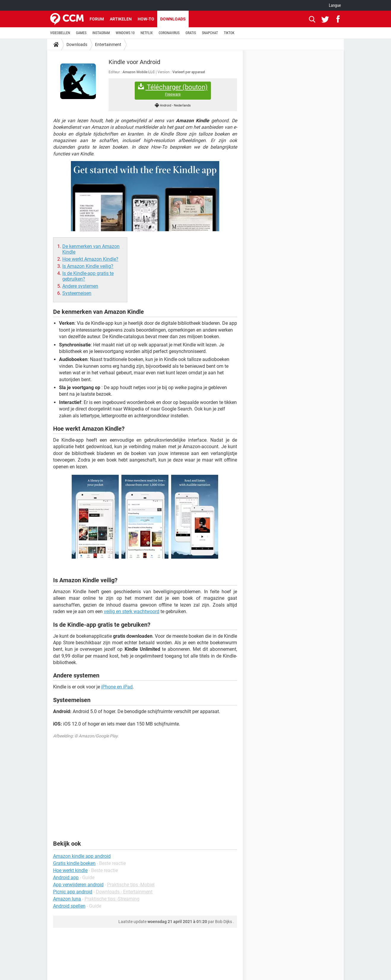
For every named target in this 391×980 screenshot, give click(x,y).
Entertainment (108, 44)
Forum (97, 19)
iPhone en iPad (117, 687)
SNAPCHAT (210, 33)
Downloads (173, 19)
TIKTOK (229, 33)
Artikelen (121, 19)
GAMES (81, 33)
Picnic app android (73, 892)
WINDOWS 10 (125, 33)
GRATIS (191, 33)
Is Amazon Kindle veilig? (88, 266)
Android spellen (69, 906)
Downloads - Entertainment (124, 892)
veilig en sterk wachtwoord (132, 611)
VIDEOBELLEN (60, 33)
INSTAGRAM (101, 33)
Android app (66, 878)
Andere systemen (80, 286)
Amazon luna (67, 899)
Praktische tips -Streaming (112, 899)
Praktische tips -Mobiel (131, 885)
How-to (146, 19)
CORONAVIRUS (169, 33)
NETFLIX (147, 33)
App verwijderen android (78, 885)
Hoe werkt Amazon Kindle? (90, 259)
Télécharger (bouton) (173, 90)
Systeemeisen (77, 293)
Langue (335, 5)
